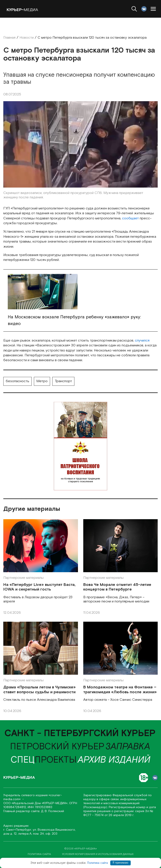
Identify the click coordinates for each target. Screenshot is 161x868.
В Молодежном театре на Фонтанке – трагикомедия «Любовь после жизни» (120, 690)
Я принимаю (120, 863)
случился (142, 341)
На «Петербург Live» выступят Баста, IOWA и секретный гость (39, 587)
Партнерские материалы (23, 578)
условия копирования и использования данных (98, 854)
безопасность (17, 381)
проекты (44, 760)
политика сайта (39, 854)
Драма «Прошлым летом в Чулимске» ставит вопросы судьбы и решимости (40, 690)
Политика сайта (98, 863)
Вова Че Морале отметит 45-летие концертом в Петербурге (117, 587)
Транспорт (63, 381)
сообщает (130, 218)
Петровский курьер (57, 747)
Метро (42, 381)
